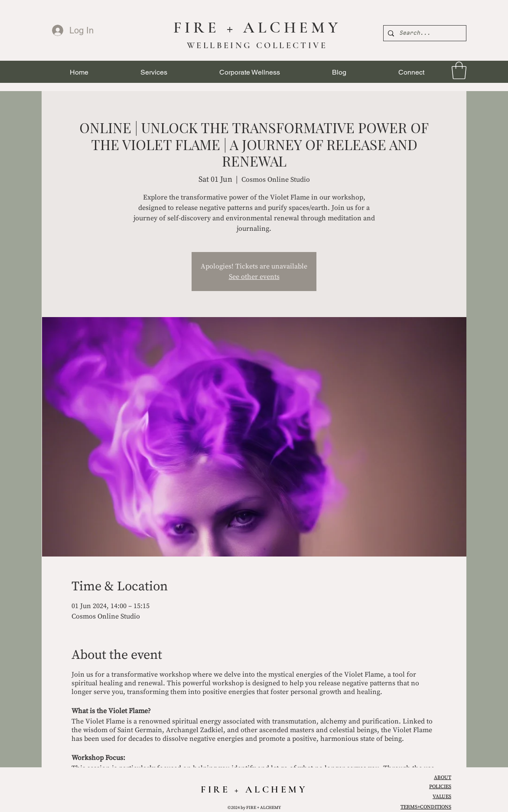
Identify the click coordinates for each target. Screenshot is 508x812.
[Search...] (423, 33)
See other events (254, 277)
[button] (154, 72)
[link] (459, 70)
